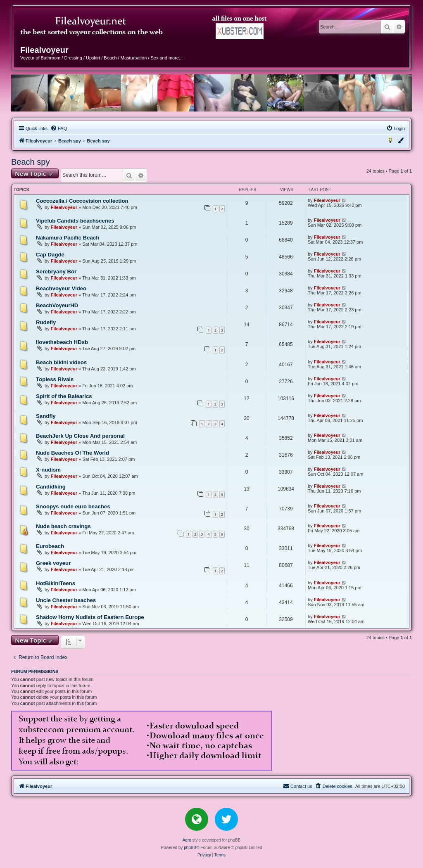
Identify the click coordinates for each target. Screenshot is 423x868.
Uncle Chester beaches (66, 600)
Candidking (51, 487)
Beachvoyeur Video (61, 288)
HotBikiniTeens (56, 583)
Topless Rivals (55, 379)
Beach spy (30, 162)
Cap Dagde (50, 255)
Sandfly (46, 416)
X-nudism (48, 470)
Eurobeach (50, 546)
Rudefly (46, 322)
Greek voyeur (53, 563)
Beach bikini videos (61, 362)
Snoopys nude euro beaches (73, 506)
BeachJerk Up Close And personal (80, 436)
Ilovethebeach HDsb (62, 342)
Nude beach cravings (63, 526)
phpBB (190, 848)
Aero (187, 840)
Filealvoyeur (64, 207)
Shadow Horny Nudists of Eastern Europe (90, 617)
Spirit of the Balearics (64, 396)
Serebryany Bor (56, 272)
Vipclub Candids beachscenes (75, 221)
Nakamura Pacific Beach (68, 238)
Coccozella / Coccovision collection (82, 201)
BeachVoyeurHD (57, 305)
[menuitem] (59, 128)
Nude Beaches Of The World (72, 453)
